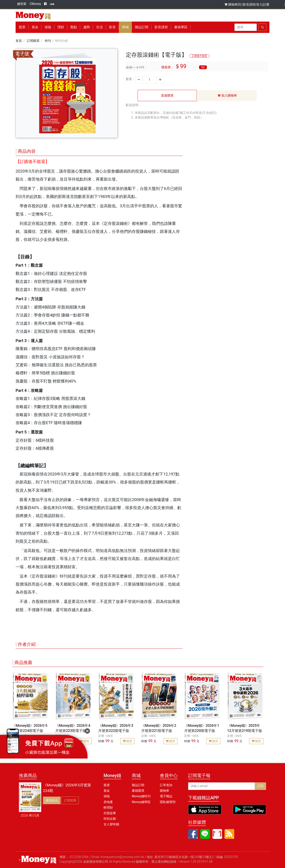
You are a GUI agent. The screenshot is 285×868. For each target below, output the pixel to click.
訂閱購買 (33, 41)
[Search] (246, 27)
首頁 (19, 41)
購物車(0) (233, 4)
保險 (48, 27)
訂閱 (260, 786)
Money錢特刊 (141, 796)
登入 (259, 4)
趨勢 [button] (87, 27)
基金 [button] (35, 27)
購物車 (165, 791)
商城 (125, 27)
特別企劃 (110, 819)
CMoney (35, 4)
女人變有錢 (111, 824)
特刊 (48, 41)
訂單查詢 (166, 785)
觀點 (74, 27)
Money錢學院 (141, 802)
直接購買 (167, 95)
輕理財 (108, 808)
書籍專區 (181, 27)
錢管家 (22, 4)
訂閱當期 (70, 800)
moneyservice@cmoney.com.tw (122, 857)
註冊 (266, 4)
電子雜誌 (166, 796)
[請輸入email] (222, 786)
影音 (112, 27)
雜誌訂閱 (142, 27)
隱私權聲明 (168, 802)
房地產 (108, 802)
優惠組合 (52, 800)
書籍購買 (138, 791)
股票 (22, 27)
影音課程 (249, 4)
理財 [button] (61, 27)
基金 (107, 791)
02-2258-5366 (79, 857)
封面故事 (110, 813)
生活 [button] (100, 27)
